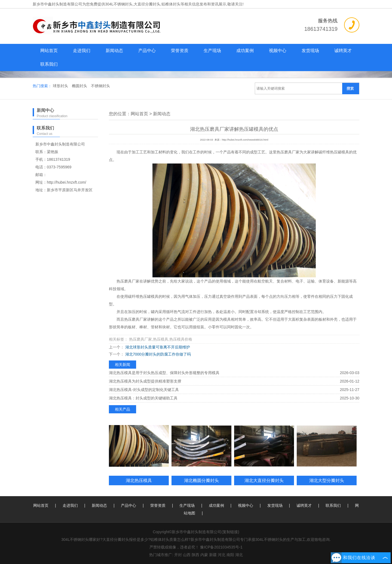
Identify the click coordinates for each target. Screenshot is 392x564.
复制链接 (230, 532)
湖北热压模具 (139, 480)
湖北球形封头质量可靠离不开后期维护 (157, 347)
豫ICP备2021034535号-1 (221, 547)
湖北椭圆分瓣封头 (201, 480)
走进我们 (82, 51)
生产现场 (212, 51)
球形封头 (61, 86)
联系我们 (49, 64)
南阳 (230, 555)
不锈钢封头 (100, 86)
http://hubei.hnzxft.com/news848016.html (245, 140)
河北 (222, 555)
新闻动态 (114, 51)
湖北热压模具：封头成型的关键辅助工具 (143, 398)
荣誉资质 (180, 51)
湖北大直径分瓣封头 (264, 480)
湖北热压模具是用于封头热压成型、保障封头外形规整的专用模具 (164, 373)
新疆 (213, 555)
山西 (187, 555)
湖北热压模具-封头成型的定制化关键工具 (144, 390)
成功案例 (245, 51)
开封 (178, 555)
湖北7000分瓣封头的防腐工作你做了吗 (157, 354)
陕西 (195, 555)
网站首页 (49, 51)
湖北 (239, 555)
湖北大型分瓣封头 (327, 480)
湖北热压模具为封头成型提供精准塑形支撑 (145, 381)
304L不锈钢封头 (119, 4)
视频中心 (278, 51)
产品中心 (147, 51)
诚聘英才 (343, 51)
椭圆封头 (80, 86)
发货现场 (310, 51)
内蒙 (204, 555)
